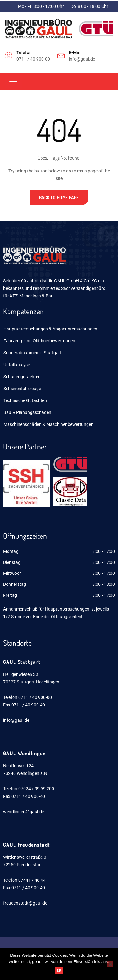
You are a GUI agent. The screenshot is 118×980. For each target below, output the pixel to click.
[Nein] (110, 964)
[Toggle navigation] (13, 82)
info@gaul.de (16, 720)
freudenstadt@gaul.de (25, 903)
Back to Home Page (59, 197)
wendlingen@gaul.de (24, 812)
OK (59, 970)
